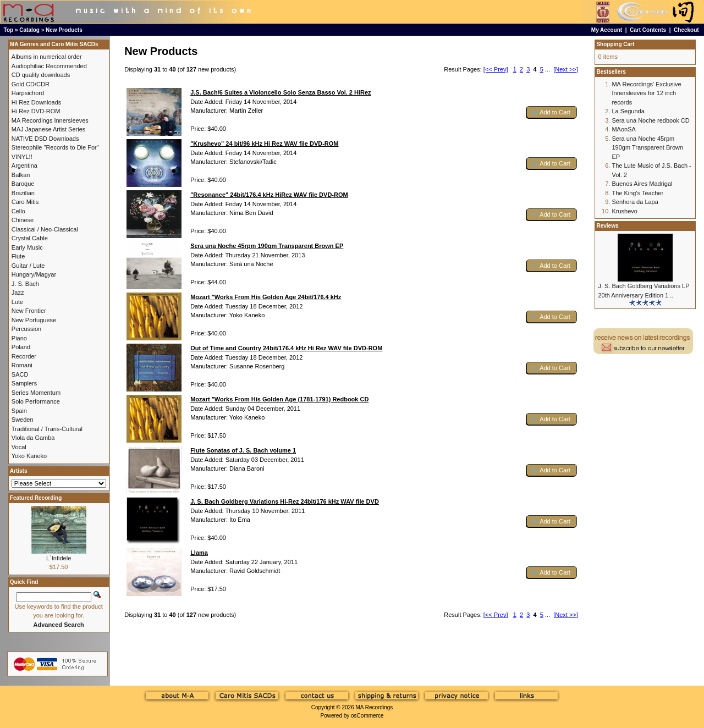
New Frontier (29, 311)
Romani (22, 365)
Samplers (24, 383)
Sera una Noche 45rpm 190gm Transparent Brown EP (647, 148)
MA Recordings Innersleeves (50, 120)
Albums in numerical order (47, 57)
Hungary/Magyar (34, 274)
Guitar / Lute (28, 266)
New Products (64, 30)
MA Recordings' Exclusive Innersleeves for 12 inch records (646, 93)
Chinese (23, 220)
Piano (19, 338)
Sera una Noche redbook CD (650, 120)
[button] (552, 112)
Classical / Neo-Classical (45, 229)
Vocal (19, 447)
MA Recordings (374, 707)
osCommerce (367, 716)
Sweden (23, 420)
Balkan (21, 175)
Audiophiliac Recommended (49, 66)
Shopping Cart (615, 44)
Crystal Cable (30, 238)
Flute (18, 256)
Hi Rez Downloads (36, 102)
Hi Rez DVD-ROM (36, 111)
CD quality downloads (41, 75)
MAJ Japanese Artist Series (49, 129)
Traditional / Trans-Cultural (47, 429)
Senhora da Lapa (635, 202)
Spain (19, 411)
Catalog (29, 30)
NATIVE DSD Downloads (45, 139)
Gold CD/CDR (31, 84)
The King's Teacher (637, 193)
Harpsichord (28, 93)
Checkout (686, 30)
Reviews (607, 226)
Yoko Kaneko (29, 456)
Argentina (24, 166)
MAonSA (623, 129)
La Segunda (628, 111)
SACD (20, 374)
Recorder (24, 356)
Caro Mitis (25, 202)
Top (9, 30)
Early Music (27, 247)
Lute (17, 302)
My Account (607, 30)
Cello (18, 211)
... (548, 69)
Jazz (18, 293)
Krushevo (624, 211)
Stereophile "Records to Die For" (55, 147)
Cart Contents (648, 30)
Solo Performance (36, 401)
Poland (21, 347)
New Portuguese (34, 320)
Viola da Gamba (33, 438)
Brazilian (23, 193)
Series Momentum (36, 393)
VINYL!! (22, 157)
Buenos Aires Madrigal (642, 184)
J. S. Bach (25, 284)
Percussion (26, 329)
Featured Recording (36, 498)
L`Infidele (59, 558)
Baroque (23, 184)
